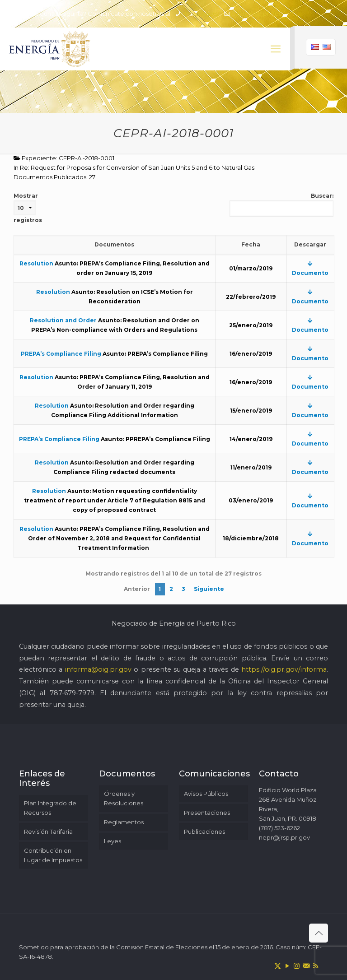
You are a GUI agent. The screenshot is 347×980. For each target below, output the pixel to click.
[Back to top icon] (319, 933)
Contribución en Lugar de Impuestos (53, 855)
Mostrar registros (28, 208)
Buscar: (281, 204)
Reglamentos (124, 822)
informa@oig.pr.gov (98, 669)
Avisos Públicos (206, 794)
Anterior (137, 589)
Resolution (36, 263)
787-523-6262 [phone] (201, 14)
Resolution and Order (63, 320)
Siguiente (209, 589)
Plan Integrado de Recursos (50, 808)
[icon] (306, 966)
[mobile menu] (276, 49)
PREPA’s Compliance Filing (61, 354)
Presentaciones (207, 813)
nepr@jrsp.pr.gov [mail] (256, 14)
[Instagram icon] (297, 966)
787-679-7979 (72, 693)
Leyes (113, 841)
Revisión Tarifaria (48, 831)
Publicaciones (204, 831)
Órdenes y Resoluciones (124, 798)
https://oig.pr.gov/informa (284, 669)
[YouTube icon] (287, 966)
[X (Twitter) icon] (278, 966)
